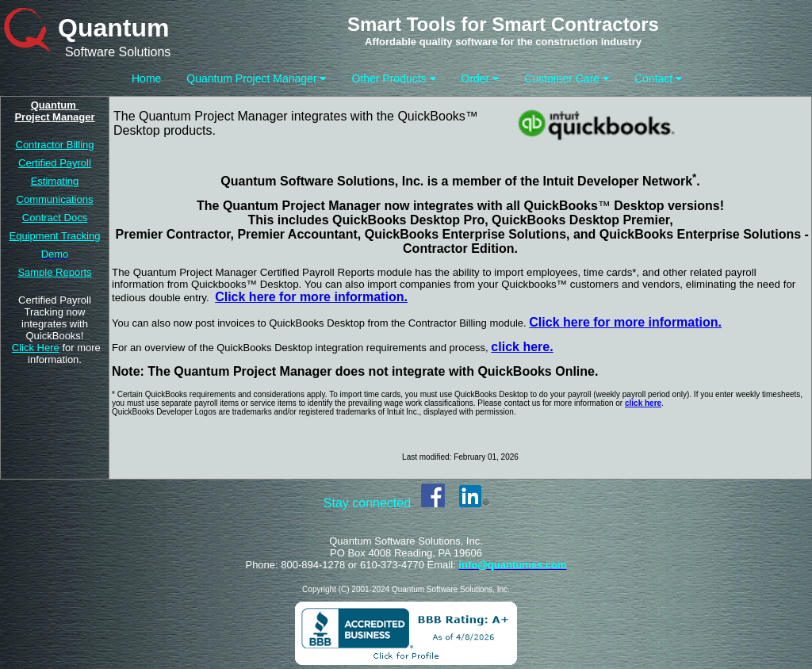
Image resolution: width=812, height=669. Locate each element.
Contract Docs (55, 218)
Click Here (36, 348)
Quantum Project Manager (256, 78)
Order (481, 78)
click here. (522, 347)
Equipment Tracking (55, 236)
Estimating (55, 181)
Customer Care (567, 78)
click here (643, 403)
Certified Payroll (55, 163)
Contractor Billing (55, 145)
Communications (55, 199)
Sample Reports (54, 272)
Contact (658, 78)
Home (146, 78)
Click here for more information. (625, 322)
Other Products (393, 78)
